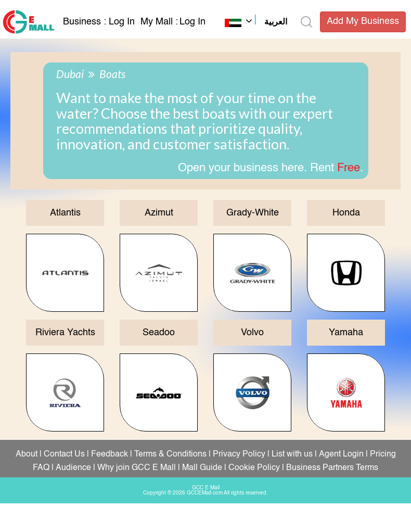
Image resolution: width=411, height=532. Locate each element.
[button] (256, 23)
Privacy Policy (239, 454)
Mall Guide (202, 468)
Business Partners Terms (332, 468)
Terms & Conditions (170, 454)
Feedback (110, 454)
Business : (86, 22)
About (27, 454)
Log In (122, 22)
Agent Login (341, 454)
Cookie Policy (254, 468)
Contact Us (64, 454)
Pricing (383, 454)
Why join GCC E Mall (137, 468)
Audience (73, 468)
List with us (292, 454)
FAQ (41, 468)
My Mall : (159, 22)
